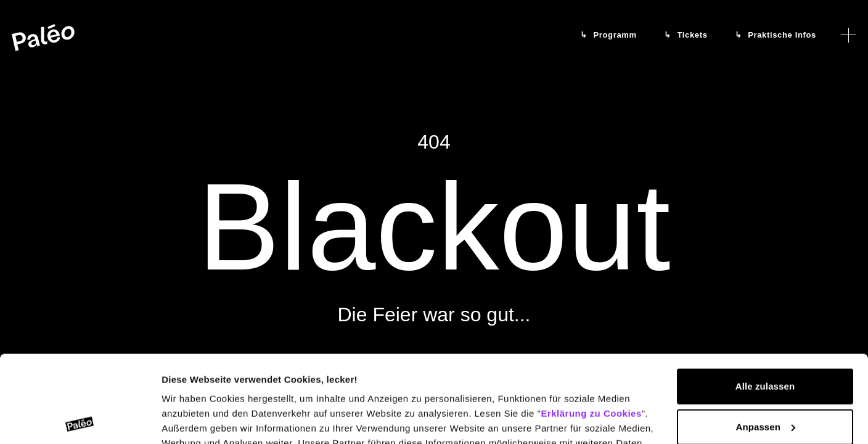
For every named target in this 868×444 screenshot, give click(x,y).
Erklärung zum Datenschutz (326, 386)
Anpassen (766, 339)
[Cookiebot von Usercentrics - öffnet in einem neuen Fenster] (80, 420)
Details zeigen (193, 420)
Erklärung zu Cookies (591, 327)
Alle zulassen (765, 299)
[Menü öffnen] (848, 35)
